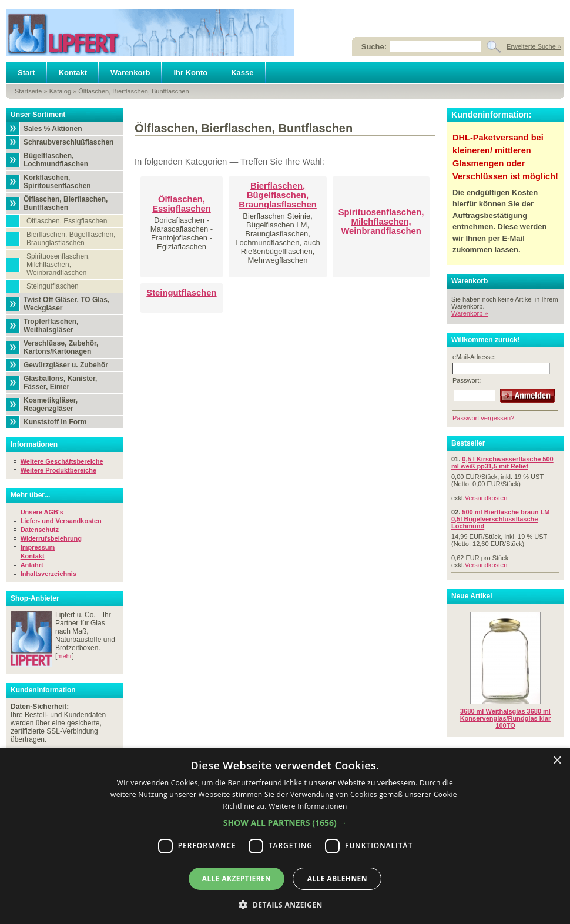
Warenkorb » (470, 313)
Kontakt (73, 73)
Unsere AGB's (42, 512)
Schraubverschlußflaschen (68, 142)
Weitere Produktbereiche (58, 470)
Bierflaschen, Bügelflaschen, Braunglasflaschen (71, 239)
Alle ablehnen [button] (337, 878)
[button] (285, 823)
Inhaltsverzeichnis (48, 574)
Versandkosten (486, 498)
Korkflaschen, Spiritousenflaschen (57, 182)
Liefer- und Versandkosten (61, 521)
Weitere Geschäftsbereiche (62, 461)
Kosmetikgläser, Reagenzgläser (51, 404)
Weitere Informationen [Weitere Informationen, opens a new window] (308, 806)
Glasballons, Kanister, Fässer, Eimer (60, 383)
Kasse (242, 73)
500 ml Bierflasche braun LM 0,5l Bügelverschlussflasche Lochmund (501, 519)
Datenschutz (40, 530)
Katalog (60, 91)
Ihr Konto (190, 73)
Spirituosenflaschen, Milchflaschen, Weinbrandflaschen (58, 265)
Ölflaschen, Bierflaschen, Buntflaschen (133, 91)
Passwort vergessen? (483, 418)
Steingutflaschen (53, 286)
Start (26, 73)
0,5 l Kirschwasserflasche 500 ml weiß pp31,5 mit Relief (502, 463)
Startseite (28, 91)
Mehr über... (30, 495)
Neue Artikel (472, 596)
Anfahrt (32, 565)
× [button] (557, 761)
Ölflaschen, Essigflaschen (67, 221)
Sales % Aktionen (53, 129)
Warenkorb (130, 73)
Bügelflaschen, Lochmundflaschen (56, 160)
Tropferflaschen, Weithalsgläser (51, 326)
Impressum (38, 547)
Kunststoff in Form (55, 422)
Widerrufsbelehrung (51, 538)
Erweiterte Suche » (534, 46)
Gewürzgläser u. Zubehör (66, 365)
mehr (64, 656)
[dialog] (285, 836)
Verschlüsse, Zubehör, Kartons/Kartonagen (61, 347)
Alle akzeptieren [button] (237, 878)
